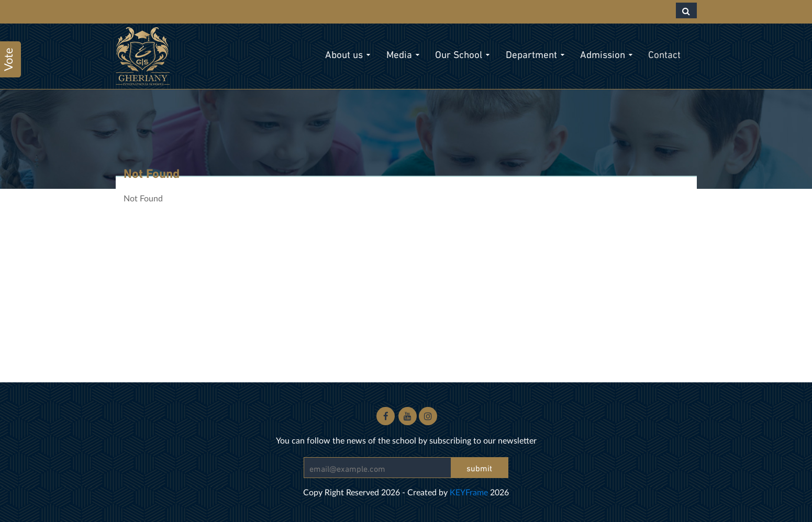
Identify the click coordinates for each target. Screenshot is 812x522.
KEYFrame (469, 492)
